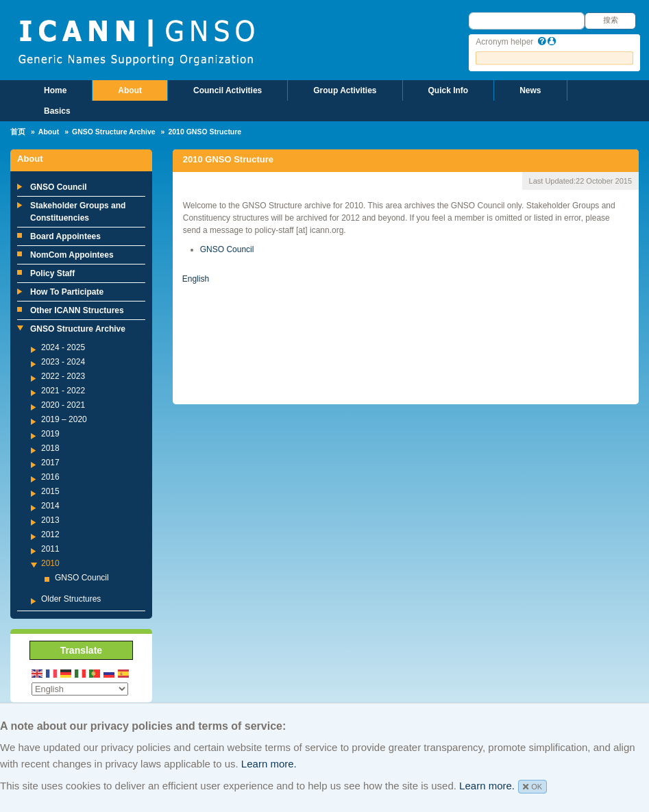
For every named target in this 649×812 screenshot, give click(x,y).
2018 (50, 448)
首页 (18, 132)
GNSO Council (59, 187)
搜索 (611, 20)
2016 (50, 477)
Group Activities (345, 90)
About (130, 90)
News (530, 90)
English (196, 279)
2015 (50, 491)
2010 (50, 563)
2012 (50, 534)
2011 (50, 549)
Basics (57, 111)
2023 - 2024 (63, 362)
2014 (50, 506)
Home (55, 90)
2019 (50, 434)
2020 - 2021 (63, 405)
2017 (50, 463)
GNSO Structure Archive (114, 132)
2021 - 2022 (63, 391)
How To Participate (67, 292)
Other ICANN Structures (77, 310)
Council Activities (228, 90)
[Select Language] (80, 689)
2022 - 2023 (63, 376)
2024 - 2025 (63, 347)
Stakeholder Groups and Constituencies (78, 212)
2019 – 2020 (64, 419)
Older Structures (71, 599)
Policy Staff (52, 273)
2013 (50, 520)
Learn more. (269, 764)
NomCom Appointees (72, 255)
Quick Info (449, 90)
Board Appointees (65, 236)
